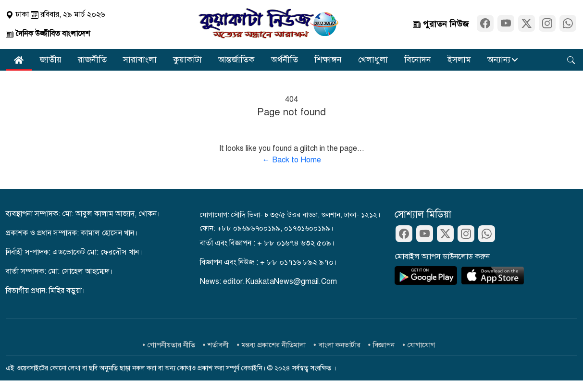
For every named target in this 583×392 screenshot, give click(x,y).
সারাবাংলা (140, 60)
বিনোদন (418, 60)
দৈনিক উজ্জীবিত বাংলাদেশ (48, 34)
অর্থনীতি (285, 60)
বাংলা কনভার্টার (340, 345)
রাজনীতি (92, 60)
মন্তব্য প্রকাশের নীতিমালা (274, 345)
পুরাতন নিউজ (441, 24)
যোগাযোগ (421, 345)
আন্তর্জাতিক (236, 60)
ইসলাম (459, 60)
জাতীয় (51, 60)
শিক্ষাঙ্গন (328, 60)
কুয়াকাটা (187, 60)
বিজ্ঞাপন (384, 345)
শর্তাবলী (218, 345)
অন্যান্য (499, 60)
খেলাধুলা (373, 60)
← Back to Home (292, 160)
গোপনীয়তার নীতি (171, 345)
